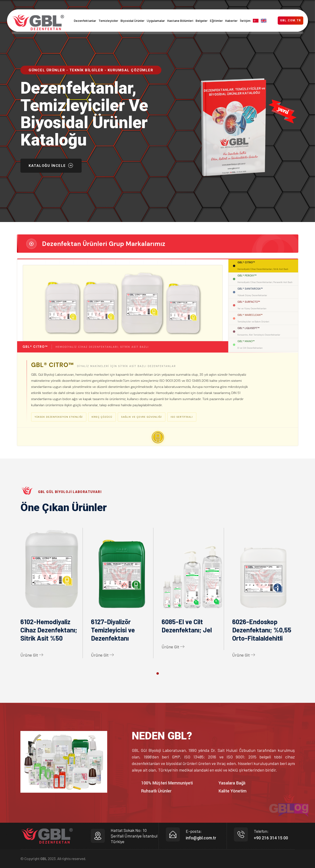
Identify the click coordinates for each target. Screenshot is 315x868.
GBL (44, 858)
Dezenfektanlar (85, 21)
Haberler (231, 21)
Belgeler (202, 21)
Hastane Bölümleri (180, 21)
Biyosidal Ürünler (133, 21)
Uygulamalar (156, 21)
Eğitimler (216, 21)
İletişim (245, 21)
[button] (158, 673)
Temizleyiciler (108, 21)
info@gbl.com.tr (201, 838)
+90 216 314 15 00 (271, 838)
